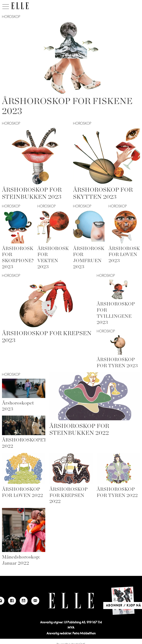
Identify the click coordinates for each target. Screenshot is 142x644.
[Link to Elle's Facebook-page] (12, 601)
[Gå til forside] (20, 6)
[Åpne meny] (6, 6)
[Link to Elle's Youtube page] (24, 601)
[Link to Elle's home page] (71, 601)
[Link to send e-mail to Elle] (35, 601)
